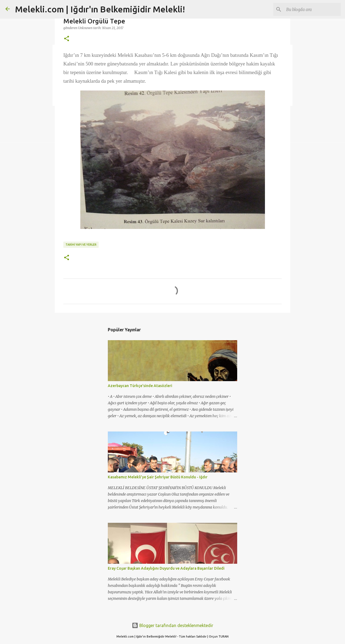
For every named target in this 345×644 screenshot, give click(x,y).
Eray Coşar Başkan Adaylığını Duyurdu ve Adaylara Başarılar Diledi (166, 568)
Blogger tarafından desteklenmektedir (172, 625)
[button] (67, 39)
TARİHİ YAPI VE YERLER (81, 245)
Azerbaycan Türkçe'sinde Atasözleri (140, 386)
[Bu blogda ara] (312, 9)
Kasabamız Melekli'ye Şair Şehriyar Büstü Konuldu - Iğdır (158, 477)
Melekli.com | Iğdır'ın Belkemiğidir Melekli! (100, 9)
